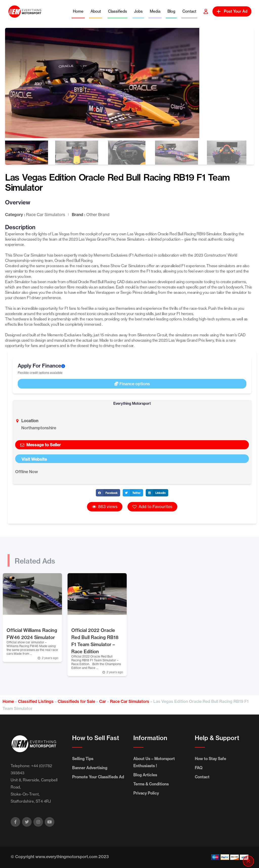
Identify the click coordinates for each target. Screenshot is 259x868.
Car (103, 701)
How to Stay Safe (210, 759)
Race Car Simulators (130, 701)
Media (155, 11)
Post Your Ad (232, 11)
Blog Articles (145, 775)
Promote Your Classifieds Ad (98, 777)
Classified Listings (36, 701)
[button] (108, 493)
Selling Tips (83, 759)
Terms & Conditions (151, 784)
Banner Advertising (90, 768)
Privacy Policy (146, 793)
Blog (171, 11)
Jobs (138, 11)
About (96, 11)
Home (78, 11)
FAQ (199, 768)
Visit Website (34, 459)
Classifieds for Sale (76, 701)
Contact (189, 11)
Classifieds (117, 11)
